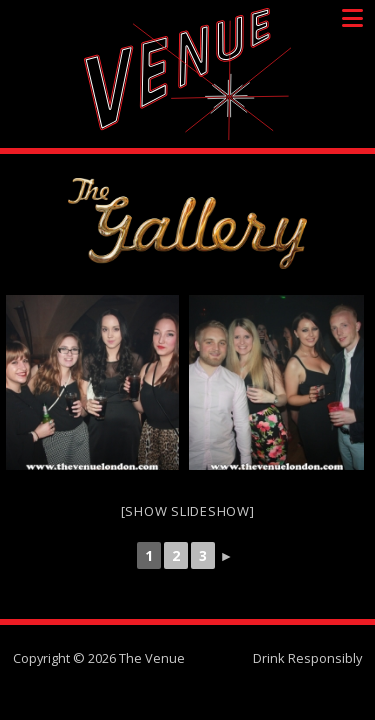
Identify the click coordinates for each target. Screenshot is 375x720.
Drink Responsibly (307, 658)
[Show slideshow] (188, 511)
